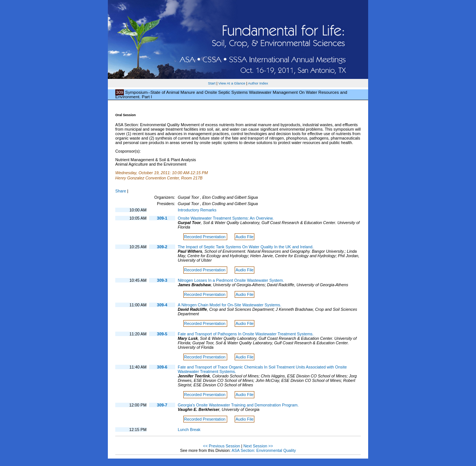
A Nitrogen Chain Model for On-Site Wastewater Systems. (229, 305)
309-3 (162, 280)
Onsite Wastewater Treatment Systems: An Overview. (226, 218)
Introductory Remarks (197, 210)
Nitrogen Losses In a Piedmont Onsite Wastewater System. (231, 280)
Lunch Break (189, 430)
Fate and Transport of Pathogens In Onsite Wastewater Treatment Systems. (246, 334)
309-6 (162, 367)
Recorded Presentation (205, 237)
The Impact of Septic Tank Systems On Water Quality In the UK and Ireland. (246, 247)
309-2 (162, 247)
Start (212, 83)
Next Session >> (258, 446)
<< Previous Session (222, 446)
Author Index (258, 83)
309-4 (162, 305)
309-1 (162, 218)
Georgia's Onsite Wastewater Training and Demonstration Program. (238, 405)
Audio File (245, 237)
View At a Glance (232, 83)
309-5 (162, 334)
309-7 (162, 405)
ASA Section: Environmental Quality (264, 450)
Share (121, 191)
